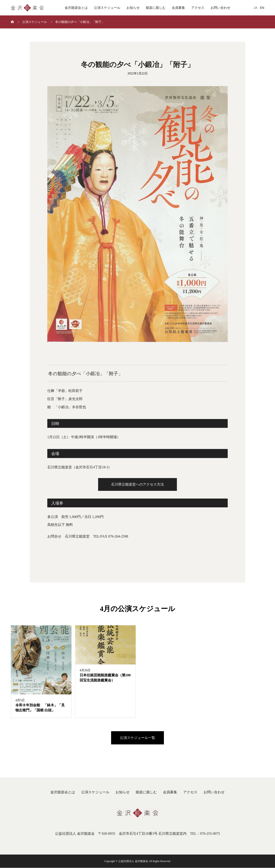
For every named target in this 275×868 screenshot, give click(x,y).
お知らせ (133, 8)
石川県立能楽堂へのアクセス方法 (137, 484)
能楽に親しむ (156, 8)
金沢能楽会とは (76, 8)
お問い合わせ (220, 8)
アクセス (198, 8)
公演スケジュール (107, 8)
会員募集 (178, 8)
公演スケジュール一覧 (137, 738)
